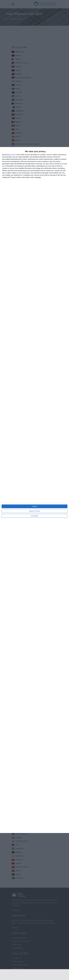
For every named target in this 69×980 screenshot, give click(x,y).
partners (13, 155)
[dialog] (34, 490)
